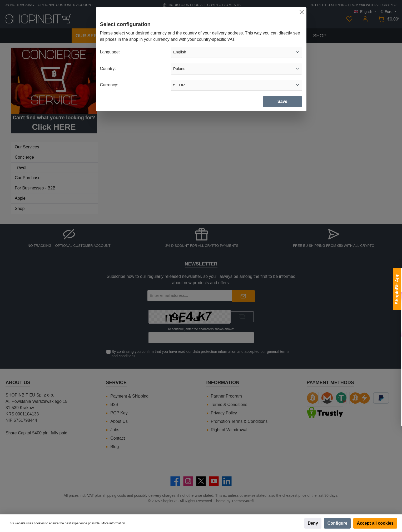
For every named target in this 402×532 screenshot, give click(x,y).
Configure (338, 523)
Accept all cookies (375, 523)
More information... (115, 523)
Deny (313, 523)
